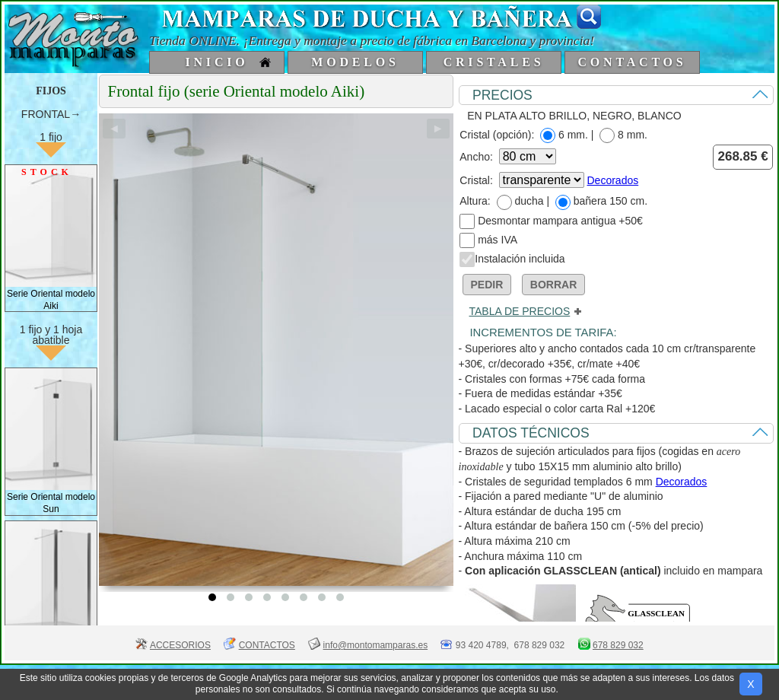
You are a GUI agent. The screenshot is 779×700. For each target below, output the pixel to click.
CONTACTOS (632, 62)
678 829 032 (618, 645)
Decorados (613, 180)
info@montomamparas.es (376, 645)
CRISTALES (494, 62)
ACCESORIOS (180, 645)
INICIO (216, 62)
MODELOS (355, 62)
